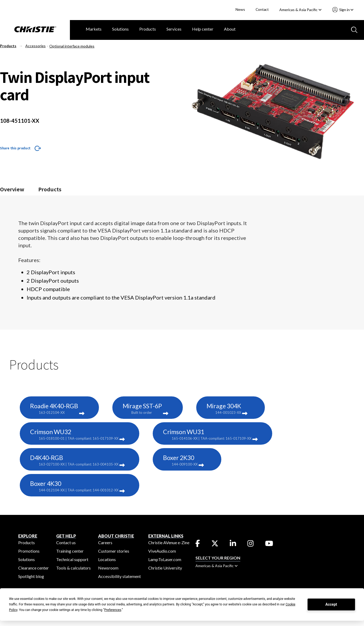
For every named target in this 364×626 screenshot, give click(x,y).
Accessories (35, 46)
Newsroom (108, 568)
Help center (203, 29)
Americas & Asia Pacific (300, 10)
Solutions (120, 29)
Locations (107, 559)
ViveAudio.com (162, 551)
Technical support (72, 559)
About (230, 29)
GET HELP (66, 536)
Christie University (165, 568)
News (240, 9)
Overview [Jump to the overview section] (12, 189)
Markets (94, 29)
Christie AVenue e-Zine (169, 542)
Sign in (346, 10)
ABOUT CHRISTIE (116, 536)
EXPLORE (28, 536)
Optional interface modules (72, 46)
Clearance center (33, 568)
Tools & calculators (73, 568)
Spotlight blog (31, 576)
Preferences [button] (113, 610)
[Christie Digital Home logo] (35, 30)
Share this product (15, 148)
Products (148, 29)
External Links (166, 536)
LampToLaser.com (165, 559)
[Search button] (354, 29)
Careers (105, 542)
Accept (331, 604)
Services (174, 29)
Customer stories (114, 551)
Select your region (218, 558)
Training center (70, 551)
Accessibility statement (119, 576)
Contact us (66, 542)
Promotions (29, 551)
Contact (262, 9)
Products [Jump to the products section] (50, 189)
